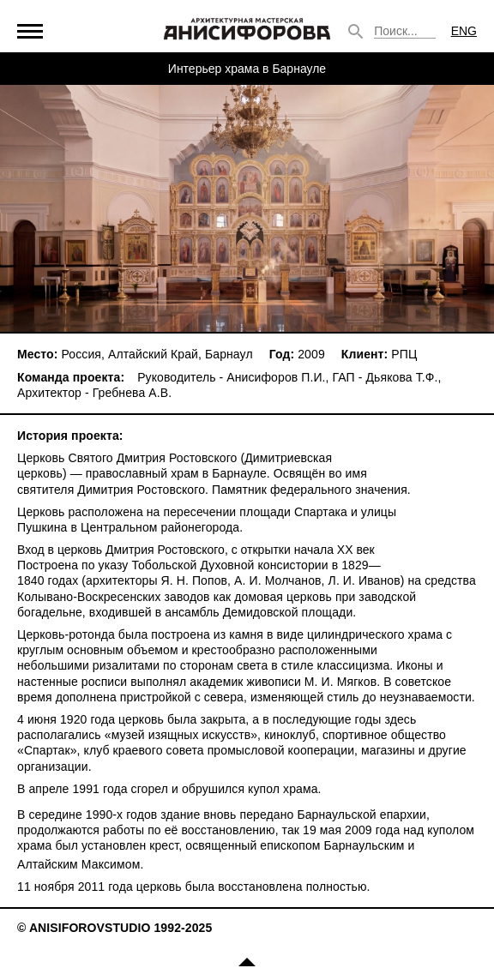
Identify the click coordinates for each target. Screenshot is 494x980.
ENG (464, 31)
